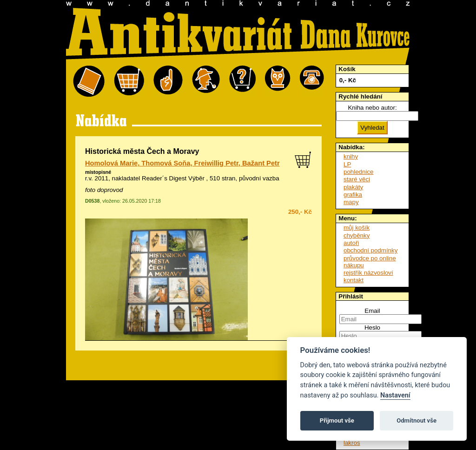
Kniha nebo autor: (372, 108)
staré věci (357, 179)
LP (347, 164)
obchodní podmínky (370, 250)
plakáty (353, 187)
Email (372, 311)
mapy (351, 202)
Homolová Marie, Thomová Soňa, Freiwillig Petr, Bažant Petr (182, 163)
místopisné (98, 172)
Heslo (372, 328)
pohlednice (358, 172)
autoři (351, 243)
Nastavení (395, 395)
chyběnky (357, 235)
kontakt (354, 280)
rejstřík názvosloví (368, 273)
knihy (351, 156)
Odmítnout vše (416, 420)
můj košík (357, 228)
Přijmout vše (337, 420)
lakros (352, 443)
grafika (353, 195)
